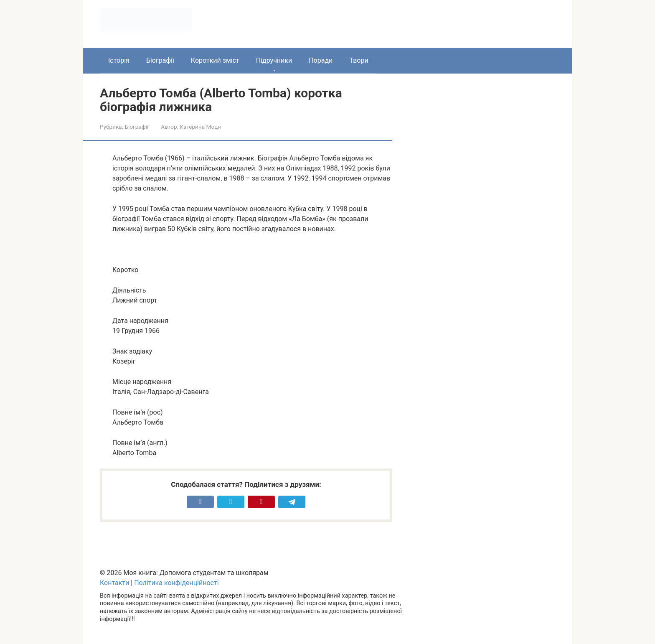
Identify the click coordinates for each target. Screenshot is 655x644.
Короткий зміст (215, 60)
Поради (321, 60)
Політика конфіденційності (176, 583)
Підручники (274, 60)
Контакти (114, 583)
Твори (359, 60)
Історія (119, 60)
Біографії (160, 60)
